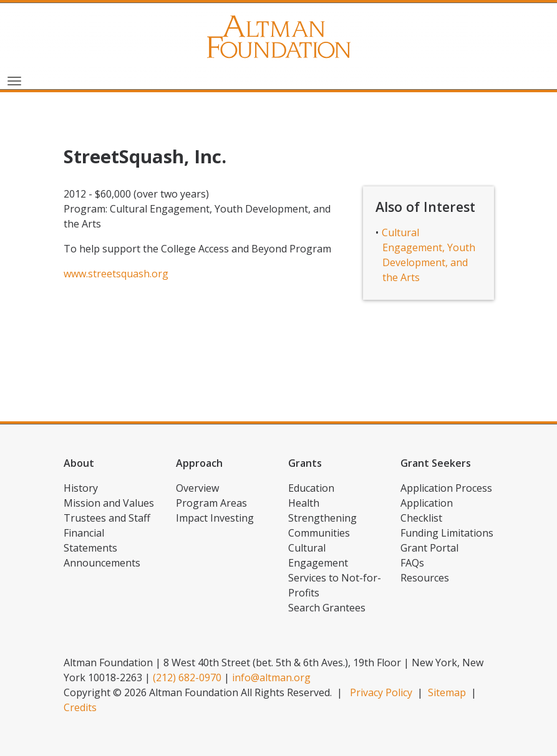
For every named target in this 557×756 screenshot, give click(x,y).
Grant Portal (429, 548)
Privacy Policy (381, 692)
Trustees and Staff (107, 518)
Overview (197, 488)
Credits (80, 707)
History (81, 488)
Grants (305, 463)
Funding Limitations (447, 533)
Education (311, 488)
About (79, 463)
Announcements (102, 563)
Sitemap (447, 692)
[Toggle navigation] (14, 80)
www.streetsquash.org (116, 274)
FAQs (412, 563)
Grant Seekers (436, 463)
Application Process (446, 488)
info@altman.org (271, 677)
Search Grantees (327, 608)
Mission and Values (109, 503)
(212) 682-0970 (187, 677)
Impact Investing (215, 518)
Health (304, 503)
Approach (199, 463)
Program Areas (211, 503)
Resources (425, 578)
